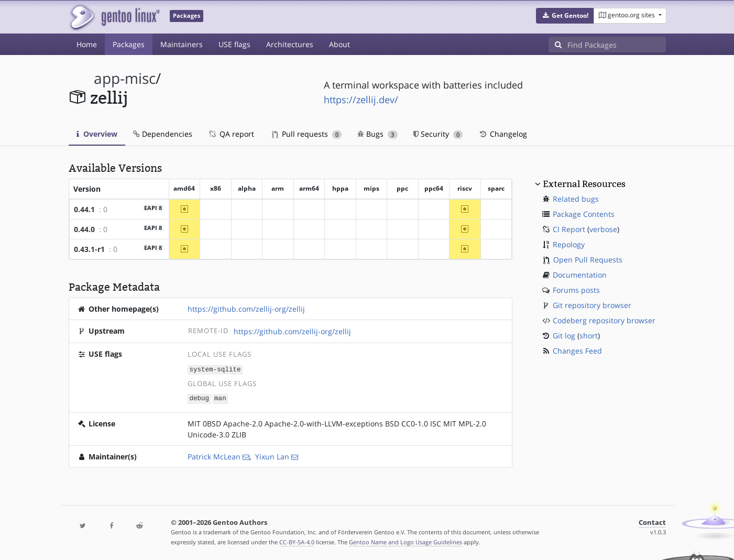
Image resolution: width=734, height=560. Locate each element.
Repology (569, 244)
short (589, 336)
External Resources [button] (584, 184)
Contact (652, 521)
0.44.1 (84, 209)
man (220, 398)
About (339, 44)
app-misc (125, 78)
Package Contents (584, 214)
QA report (231, 134)
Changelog (503, 134)
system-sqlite (215, 369)
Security (438, 134)
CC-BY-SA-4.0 (297, 541)
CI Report (569, 229)
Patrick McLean (214, 455)
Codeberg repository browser (604, 320)
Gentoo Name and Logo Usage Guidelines (406, 541)
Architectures (290, 44)
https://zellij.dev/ (361, 100)
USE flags (234, 44)
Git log (564, 336)
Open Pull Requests (588, 260)
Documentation (580, 275)
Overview (97, 134)
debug (199, 398)
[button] (565, 16)
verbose (603, 229)
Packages (129, 44)
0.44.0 (84, 229)
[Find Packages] (617, 45)
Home (87, 44)
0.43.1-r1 (89, 249)
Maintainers (182, 44)
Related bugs (576, 199)
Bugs (377, 134)
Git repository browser (592, 305)
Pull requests (307, 134)
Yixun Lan (272, 455)
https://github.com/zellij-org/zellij (246, 309)
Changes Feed (577, 351)
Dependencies (163, 134)
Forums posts (576, 290)
